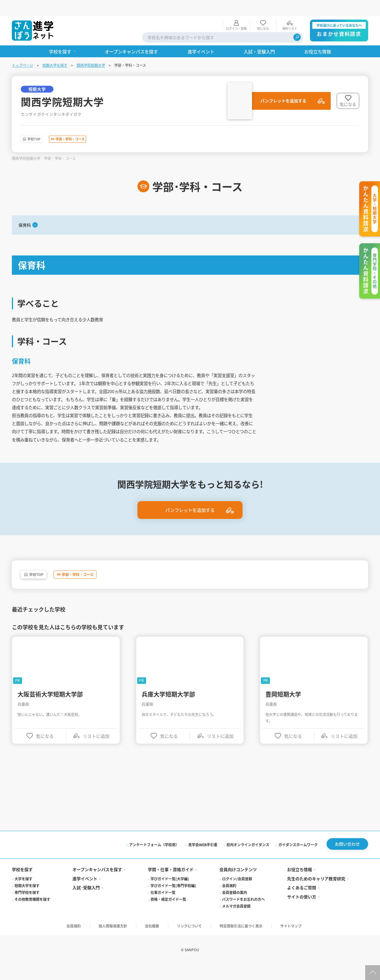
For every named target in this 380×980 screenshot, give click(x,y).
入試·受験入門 (86, 904)
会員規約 (229, 902)
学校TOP (41, 125)
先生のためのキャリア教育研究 (316, 895)
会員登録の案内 (235, 908)
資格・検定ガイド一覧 (168, 915)
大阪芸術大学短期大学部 (50, 709)
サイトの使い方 (302, 913)
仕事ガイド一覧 (163, 908)
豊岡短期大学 (283, 709)
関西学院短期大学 (91, 49)
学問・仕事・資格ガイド (171, 886)
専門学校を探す (27, 908)
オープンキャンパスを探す (97, 886)
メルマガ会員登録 (236, 922)
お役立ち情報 (300, 886)
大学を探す (23, 895)
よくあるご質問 (302, 904)
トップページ (23, 49)
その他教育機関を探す (32, 915)
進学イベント (85, 895)
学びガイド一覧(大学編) (170, 895)
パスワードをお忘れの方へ (243, 915)
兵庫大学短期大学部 (168, 709)
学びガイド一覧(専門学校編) (173, 902)
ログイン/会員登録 (237, 895)
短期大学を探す (55, 49)
